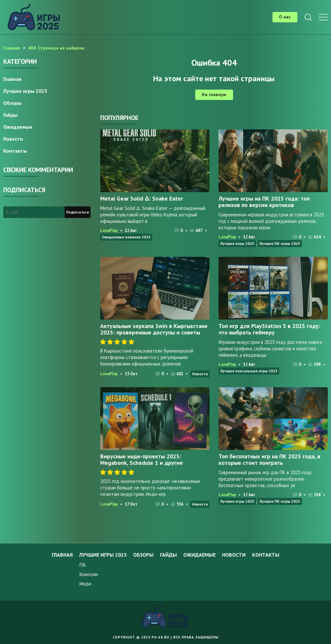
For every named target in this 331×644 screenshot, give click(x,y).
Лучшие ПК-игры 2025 (280, 243)
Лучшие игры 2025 (237, 243)
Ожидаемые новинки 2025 (126, 237)
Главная (12, 79)
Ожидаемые (18, 127)
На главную (214, 95)
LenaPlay (109, 230)
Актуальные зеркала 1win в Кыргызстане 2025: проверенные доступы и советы (154, 329)
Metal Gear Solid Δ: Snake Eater (142, 198)
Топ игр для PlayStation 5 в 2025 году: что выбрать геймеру (269, 329)
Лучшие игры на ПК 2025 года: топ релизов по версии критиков (264, 202)
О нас (285, 17)
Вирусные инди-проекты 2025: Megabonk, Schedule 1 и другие (142, 459)
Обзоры (12, 103)
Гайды (10, 115)
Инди (85, 584)
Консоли (89, 574)
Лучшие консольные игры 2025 (249, 371)
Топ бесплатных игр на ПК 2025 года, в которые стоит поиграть (269, 459)
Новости (200, 374)
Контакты (15, 151)
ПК (83, 565)
